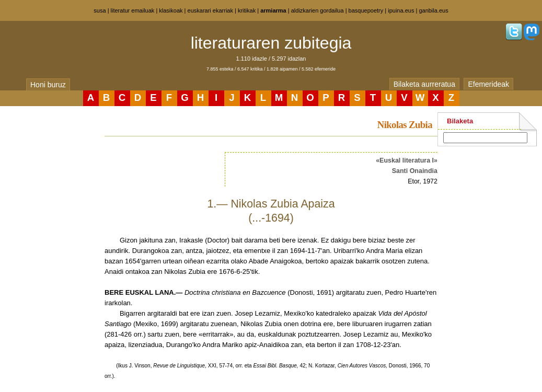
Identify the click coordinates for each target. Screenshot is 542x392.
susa (100, 10)
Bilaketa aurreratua (424, 84)
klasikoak (171, 10)
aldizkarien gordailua (318, 10)
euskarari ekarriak (210, 10)
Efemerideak (488, 84)
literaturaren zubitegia (271, 43)
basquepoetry (366, 10)
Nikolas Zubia (405, 125)
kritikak (247, 10)
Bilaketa (460, 121)
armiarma (273, 10)
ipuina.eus (401, 10)
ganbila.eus (433, 10)
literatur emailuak (133, 10)
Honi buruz (48, 85)
